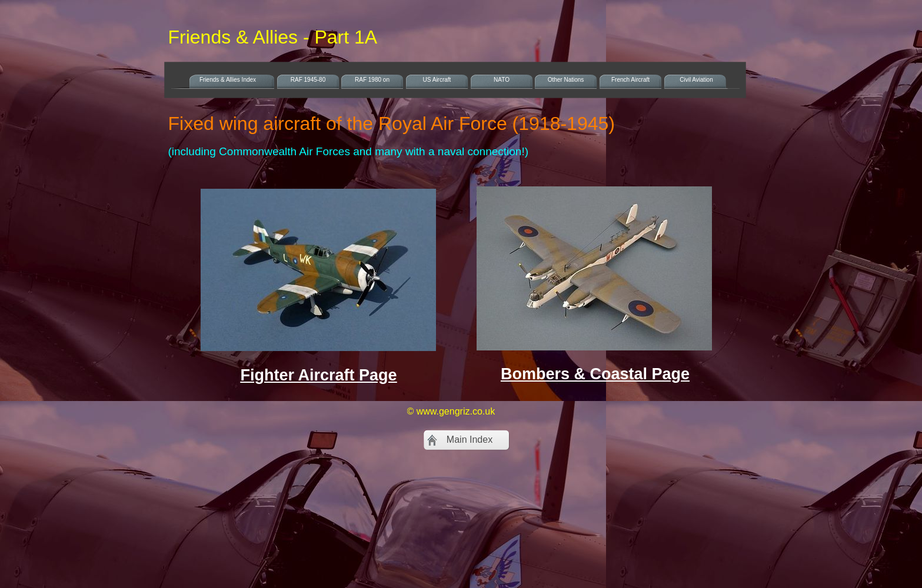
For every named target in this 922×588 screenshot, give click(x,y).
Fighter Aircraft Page (318, 375)
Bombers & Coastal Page (595, 374)
